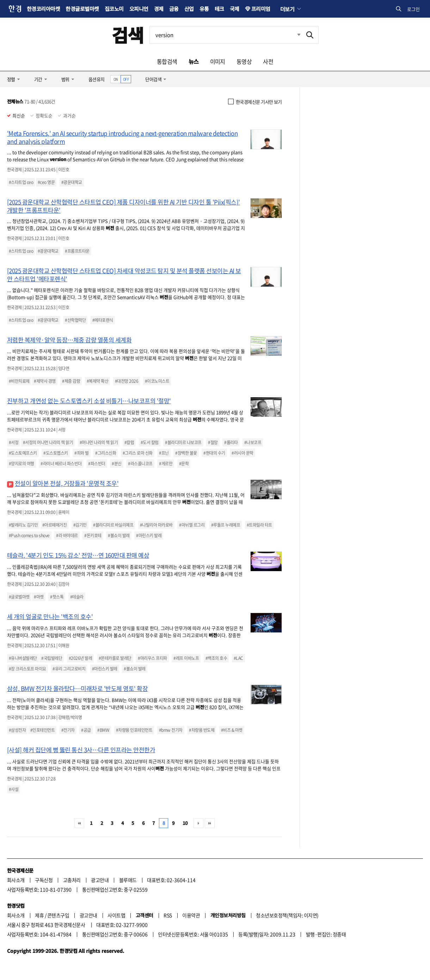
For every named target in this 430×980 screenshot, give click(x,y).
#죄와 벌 (81, 453)
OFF (126, 79)
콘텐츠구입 (58, 915)
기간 (38, 79)
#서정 (14, 442)
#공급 (86, 730)
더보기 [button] (287, 9)
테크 (219, 9)
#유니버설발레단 (23, 658)
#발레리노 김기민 (23, 525)
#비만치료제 (19, 381)
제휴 (39, 915)
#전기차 (68, 730)
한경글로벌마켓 (82, 9)
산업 (189, 9)
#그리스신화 (106, 453)
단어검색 (153, 79)
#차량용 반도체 (202, 730)
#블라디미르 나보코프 (183, 442)
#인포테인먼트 (42, 730)
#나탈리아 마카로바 (156, 525)
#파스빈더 (97, 464)
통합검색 (167, 61)
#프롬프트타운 (77, 251)
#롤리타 (231, 442)
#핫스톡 (57, 597)
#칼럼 (129, 442)
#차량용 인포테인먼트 (134, 730)
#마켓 (39, 597)
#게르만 (166, 464)
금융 (174, 9)
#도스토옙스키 (56, 453)
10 (185, 823)
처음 (79, 823)
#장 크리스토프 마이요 (27, 669)
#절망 (213, 442)
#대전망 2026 (127, 381)
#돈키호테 (93, 535)
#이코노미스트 (157, 381)
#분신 (116, 464)
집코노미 (114, 9)
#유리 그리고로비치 (69, 669)
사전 (268, 61)
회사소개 (16, 880)
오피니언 (139, 9)
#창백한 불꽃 (186, 453)
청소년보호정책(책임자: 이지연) (287, 915)
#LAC (238, 658)
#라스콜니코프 (140, 464)
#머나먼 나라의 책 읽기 (99, 442)
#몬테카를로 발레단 (115, 658)
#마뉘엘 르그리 (192, 525)
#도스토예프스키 (23, 453)
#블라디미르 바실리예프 (113, 525)
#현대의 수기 (214, 453)
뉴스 (194, 61)
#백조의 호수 (216, 658)
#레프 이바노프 (186, 658)
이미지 (218, 61)
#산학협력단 (75, 320)
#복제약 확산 (97, 381)
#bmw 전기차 (171, 730)
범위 (65, 79)
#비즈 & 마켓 (232, 730)
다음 (198, 823)
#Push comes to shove (29, 535)
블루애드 (128, 880)
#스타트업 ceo (21, 182)
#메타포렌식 (103, 320)
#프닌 (164, 453)
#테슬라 (77, 597)
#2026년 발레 (80, 658)
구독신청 (44, 880)
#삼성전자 (17, 730)
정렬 (11, 79)
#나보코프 (253, 442)
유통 (204, 9)
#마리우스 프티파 (152, 658)
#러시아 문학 (242, 453)
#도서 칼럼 (150, 442)
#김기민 (80, 525)
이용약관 (191, 915)
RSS (168, 915)
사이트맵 (116, 915)
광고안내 (100, 880)
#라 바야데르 (67, 535)
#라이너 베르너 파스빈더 (61, 464)
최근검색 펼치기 (294, 35)
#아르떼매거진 (54, 525)
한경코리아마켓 (43, 9)
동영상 (244, 61)
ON (116, 79)
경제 (159, 9)
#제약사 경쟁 (45, 381)
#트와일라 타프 (259, 525)
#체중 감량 (71, 381)
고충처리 (72, 880)
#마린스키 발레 (149, 535)
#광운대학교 (72, 182)
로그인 (413, 9)
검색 (128, 35)
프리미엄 (261, 9)
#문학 (184, 464)
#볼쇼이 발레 (119, 535)
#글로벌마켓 (19, 597)
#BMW (103, 730)
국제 (235, 9)
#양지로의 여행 (21, 464)
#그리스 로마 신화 (138, 453)
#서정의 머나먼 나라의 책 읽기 (48, 442)
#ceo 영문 (46, 182)
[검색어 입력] (226, 35)
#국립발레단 (52, 658)
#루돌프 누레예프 (226, 525)
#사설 (14, 789)
